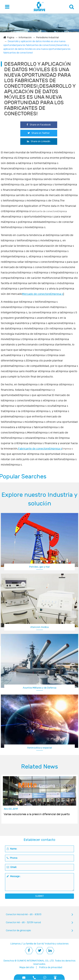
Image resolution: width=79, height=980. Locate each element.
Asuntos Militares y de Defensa (40, 688)
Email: (12, 867)
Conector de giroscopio (18, 930)
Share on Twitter (39, 133)
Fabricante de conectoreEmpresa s (40, 449)
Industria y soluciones (57, 944)
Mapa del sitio (27, 967)
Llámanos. (16, 944)
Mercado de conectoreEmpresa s (43, 294)
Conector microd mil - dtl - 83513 (24, 914)
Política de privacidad (51, 967)
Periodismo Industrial (47, 37)
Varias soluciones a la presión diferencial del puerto (37, 814)
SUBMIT (39, 896)
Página (11, 37)
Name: (12, 849)
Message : (14, 876)
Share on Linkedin (39, 141)
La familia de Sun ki (33, 944)
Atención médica (39, 627)
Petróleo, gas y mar (39, 567)
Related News (40, 767)
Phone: (12, 858)
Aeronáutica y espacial (39, 748)
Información (25, 37)
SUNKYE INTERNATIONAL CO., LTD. (36, 961)
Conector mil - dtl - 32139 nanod (23, 922)
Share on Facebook (39, 125)
